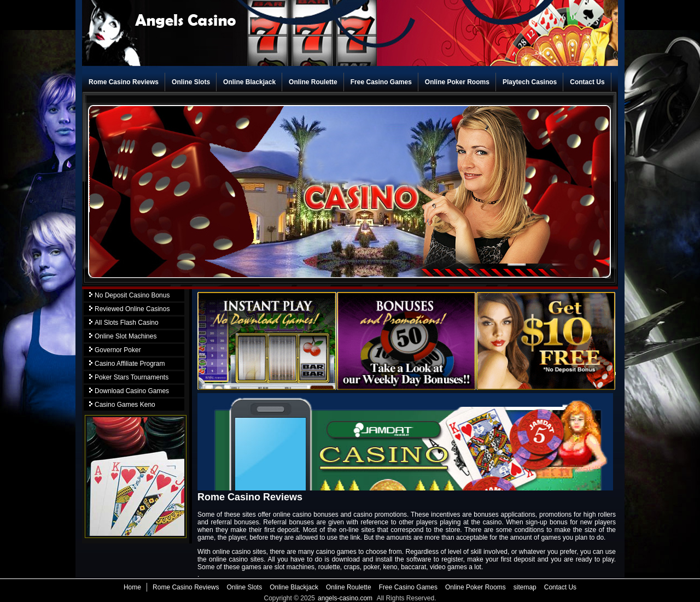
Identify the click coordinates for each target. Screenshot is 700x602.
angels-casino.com (345, 598)
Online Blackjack (249, 82)
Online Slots (191, 82)
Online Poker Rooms (457, 82)
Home (132, 587)
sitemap (525, 587)
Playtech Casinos (530, 82)
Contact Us (587, 82)
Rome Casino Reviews (124, 82)
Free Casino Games (381, 82)
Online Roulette (313, 82)
